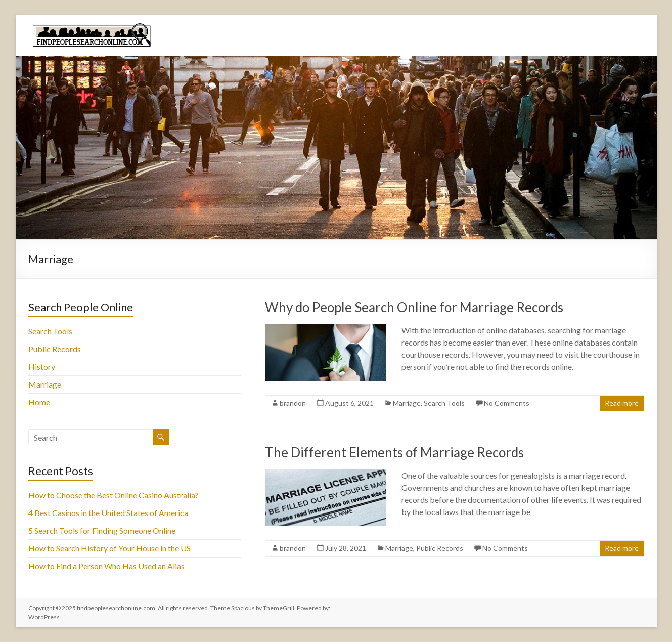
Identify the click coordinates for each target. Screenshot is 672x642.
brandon (293, 403)
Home (39, 402)
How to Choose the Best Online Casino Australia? (114, 495)
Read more (622, 403)
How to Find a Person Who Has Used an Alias (106, 566)
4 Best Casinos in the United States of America (108, 513)
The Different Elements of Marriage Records (394, 452)
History (42, 367)
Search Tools (444, 403)
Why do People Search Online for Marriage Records (414, 307)
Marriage (407, 403)
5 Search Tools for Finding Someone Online (102, 530)
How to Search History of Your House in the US (109, 548)
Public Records (440, 548)
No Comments (507, 403)
